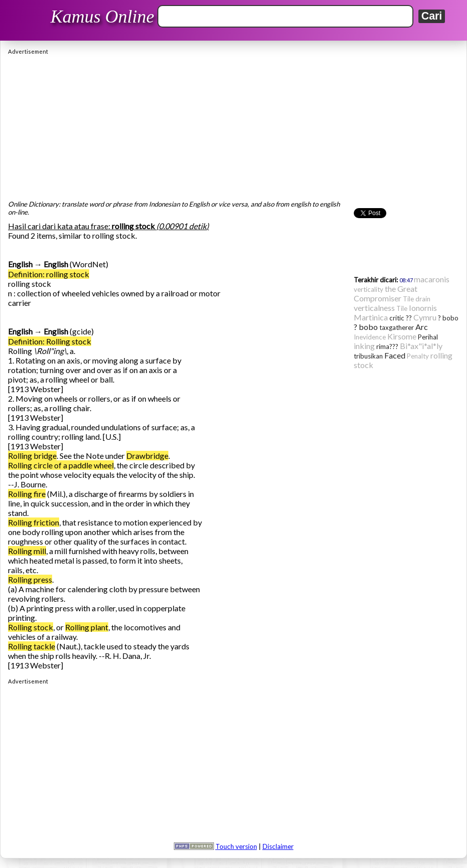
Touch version (236, 846)
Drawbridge (147, 456)
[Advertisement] (233, 125)
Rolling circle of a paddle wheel (61, 465)
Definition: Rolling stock (50, 341)
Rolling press (30, 579)
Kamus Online (102, 17)
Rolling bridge (32, 456)
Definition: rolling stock (49, 274)
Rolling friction (34, 522)
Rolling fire (27, 494)
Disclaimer (278, 846)
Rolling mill (27, 551)
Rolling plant (87, 627)
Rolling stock (31, 627)
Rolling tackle (32, 646)
